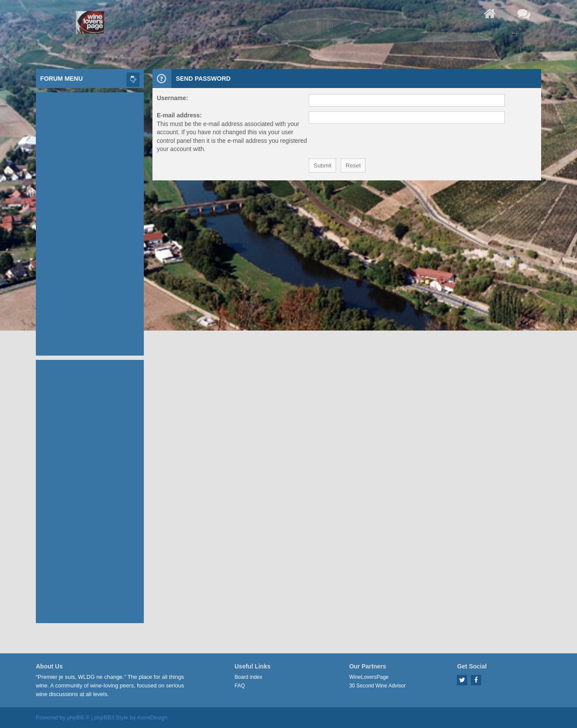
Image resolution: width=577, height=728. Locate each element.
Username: (172, 98)
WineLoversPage (369, 677)
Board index (248, 677)
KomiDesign (152, 717)
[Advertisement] (90, 222)
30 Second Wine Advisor (377, 686)
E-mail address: (179, 115)
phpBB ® (78, 717)
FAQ (240, 686)
